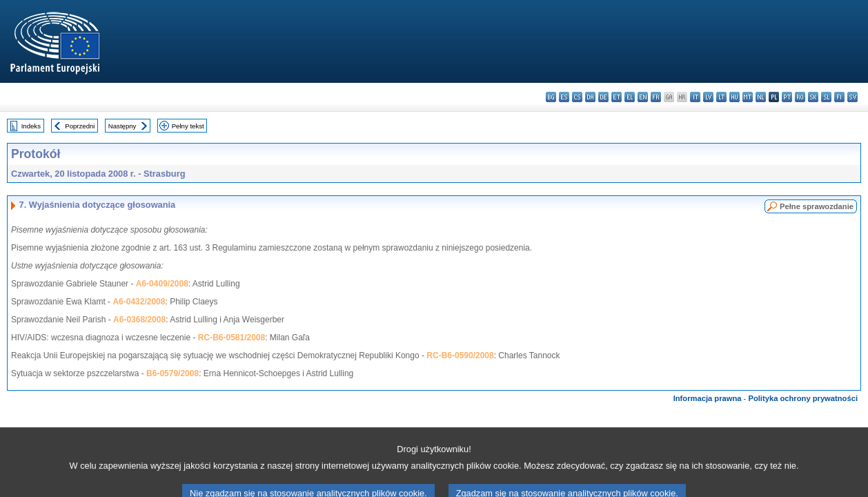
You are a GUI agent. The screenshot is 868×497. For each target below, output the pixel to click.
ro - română (800, 97)
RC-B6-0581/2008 (231, 338)
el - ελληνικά (630, 97)
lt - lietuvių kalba (721, 97)
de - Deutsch (603, 97)
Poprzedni (80, 126)
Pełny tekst (188, 126)
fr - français (656, 97)
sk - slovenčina (813, 97)
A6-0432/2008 (139, 302)
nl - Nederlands (761, 97)
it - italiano (695, 97)
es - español (564, 97)
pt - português (787, 97)
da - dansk (590, 97)
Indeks (31, 126)
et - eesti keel (617, 97)
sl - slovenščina (826, 97)
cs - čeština (577, 97)
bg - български (551, 97)
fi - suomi (839, 97)
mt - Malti (748, 97)
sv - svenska (852, 97)
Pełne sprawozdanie (817, 206)
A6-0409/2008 (162, 284)
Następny (122, 126)
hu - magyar (734, 97)
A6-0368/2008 (139, 320)
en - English (643, 97)
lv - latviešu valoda (708, 97)
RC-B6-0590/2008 (460, 355)
